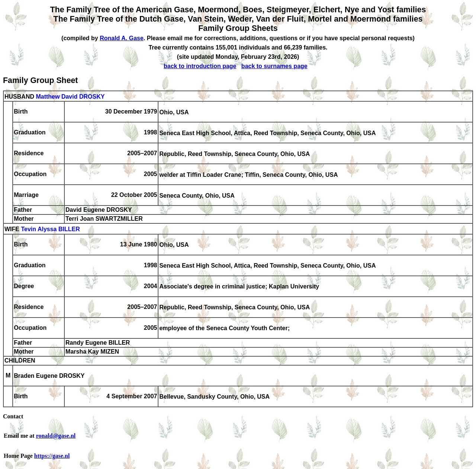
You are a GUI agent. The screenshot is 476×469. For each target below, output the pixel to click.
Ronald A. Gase (122, 38)
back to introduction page (200, 66)
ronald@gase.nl (56, 436)
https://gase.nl (52, 456)
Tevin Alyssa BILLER (50, 229)
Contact (13, 416)
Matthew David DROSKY (70, 97)
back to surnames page (274, 66)
